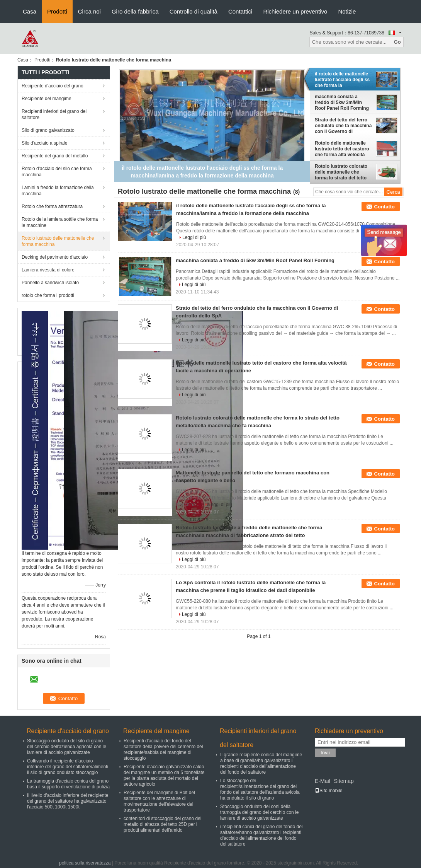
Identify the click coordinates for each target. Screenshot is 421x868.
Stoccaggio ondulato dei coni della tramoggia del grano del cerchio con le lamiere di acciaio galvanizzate (259, 812)
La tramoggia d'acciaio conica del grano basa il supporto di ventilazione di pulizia (68, 784)
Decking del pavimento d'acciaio (55, 257)
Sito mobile (328, 791)
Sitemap (344, 781)
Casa (30, 11)
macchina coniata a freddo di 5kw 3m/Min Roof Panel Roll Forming (342, 102)
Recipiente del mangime (47, 99)
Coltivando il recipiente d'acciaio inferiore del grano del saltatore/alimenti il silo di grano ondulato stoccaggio (68, 767)
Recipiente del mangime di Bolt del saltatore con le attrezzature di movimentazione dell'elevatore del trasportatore (159, 801)
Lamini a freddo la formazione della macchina (58, 191)
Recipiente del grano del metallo (55, 156)
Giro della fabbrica (135, 11)
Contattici (240, 11)
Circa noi (89, 11)
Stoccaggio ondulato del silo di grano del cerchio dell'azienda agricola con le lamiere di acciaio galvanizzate (67, 747)
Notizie (347, 11)
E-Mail (323, 781)
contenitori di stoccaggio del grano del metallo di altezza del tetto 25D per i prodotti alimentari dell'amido (162, 824)
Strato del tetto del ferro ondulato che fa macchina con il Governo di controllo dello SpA (343, 126)
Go (397, 42)
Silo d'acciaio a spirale (44, 143)
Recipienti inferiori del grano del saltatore (54, 114)
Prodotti (57, 11)
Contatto (385, 207)
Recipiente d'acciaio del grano (53, 86)
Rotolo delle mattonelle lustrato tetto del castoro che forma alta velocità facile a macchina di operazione (342, 149)
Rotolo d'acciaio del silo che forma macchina (57, 172)
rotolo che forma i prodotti (48, 295)
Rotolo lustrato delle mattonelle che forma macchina (58, 241)
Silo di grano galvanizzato (48, 130)
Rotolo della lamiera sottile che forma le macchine (60, 222)
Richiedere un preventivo (295, 11)
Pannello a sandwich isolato (50, 283)
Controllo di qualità (194, 11)
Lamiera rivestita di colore (48, 270)
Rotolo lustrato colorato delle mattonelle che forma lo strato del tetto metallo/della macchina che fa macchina (341, 172)
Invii (325, 753)
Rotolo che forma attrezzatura (52, 206)
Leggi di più (194, 237)
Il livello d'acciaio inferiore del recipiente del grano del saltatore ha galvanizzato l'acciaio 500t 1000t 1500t (68, 801)
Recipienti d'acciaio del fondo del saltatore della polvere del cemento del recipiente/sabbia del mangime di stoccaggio (163, 749)
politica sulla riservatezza (85, 863)
